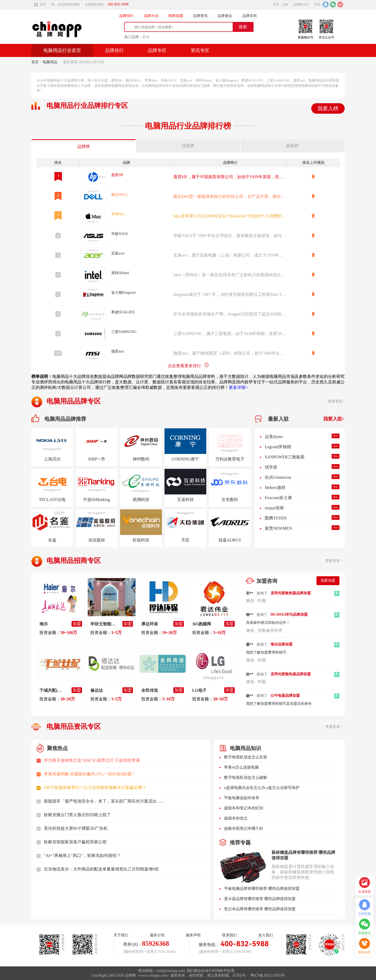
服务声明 (193, 935)
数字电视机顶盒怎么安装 (246, 757)
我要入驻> (334, 419)
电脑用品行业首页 (62, 50)
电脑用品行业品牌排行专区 (87, 106)
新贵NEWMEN (278, 528)
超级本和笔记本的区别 (244, 808)
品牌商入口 (301, 4)
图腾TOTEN (276, 518)
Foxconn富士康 (278, 498)
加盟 (77, 624)
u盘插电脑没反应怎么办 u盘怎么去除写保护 (262, 788)
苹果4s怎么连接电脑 (241, 767)
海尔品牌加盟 (281, 644)
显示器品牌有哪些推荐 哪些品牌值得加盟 (260, 899)
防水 (146, 37)
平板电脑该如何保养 (242, 798)
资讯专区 (200, 50)
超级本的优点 (236, 818)
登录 (276, 4)
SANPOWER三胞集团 (285, 457)
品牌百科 (250, 16)
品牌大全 (151, 16)
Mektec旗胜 (275, 488)
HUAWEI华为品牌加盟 (289, 615)
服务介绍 (157, 935)
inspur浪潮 (274, 508)
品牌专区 (157, 50)
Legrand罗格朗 (278, 447)
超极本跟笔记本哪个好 (244, 828)
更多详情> (238, 387)
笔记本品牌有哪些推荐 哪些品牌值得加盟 (260, 909)
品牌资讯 (200, 16)
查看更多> (336, 401)
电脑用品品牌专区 (74, 401)
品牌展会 (225, 16)
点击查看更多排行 (188, 366)
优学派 (271, 467)
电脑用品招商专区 (74, 561)
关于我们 (121, 935)
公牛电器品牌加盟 (285, 696)
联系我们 (230, 935)
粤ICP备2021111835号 (268, 975)
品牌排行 (126, 16)
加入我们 (266, 935)
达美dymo (274, 437)
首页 (40, 4)
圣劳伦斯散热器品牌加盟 (291, 593)
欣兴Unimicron (278, 477)
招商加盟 (176, 16)
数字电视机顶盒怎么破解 (246, 777)
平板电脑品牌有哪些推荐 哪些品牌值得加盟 (262, 889)
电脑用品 (50, 62)
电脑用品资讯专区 (74, 727)
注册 (285, 4)
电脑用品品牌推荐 (65, 419)
